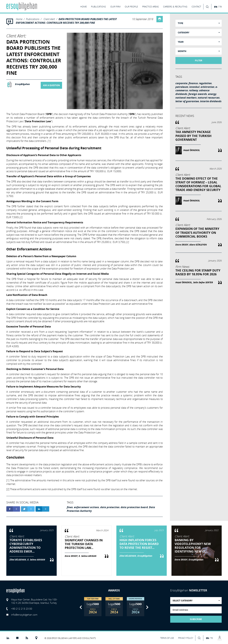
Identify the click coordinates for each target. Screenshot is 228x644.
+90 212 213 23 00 (22, 609)
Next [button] (147, 607)
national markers (186, 98)
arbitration (207, 87)
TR (220, 7)
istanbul (194, 87)
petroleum (182, 87)
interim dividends (211, 101)
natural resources (209, 98)
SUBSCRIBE (196, 619)
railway (193, 90)
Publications (33, 19)
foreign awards (198, 94)
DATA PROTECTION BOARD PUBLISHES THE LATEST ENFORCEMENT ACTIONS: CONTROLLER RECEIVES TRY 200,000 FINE (66, 21)
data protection (110, 507)
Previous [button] (81, 607)
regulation (205, 83)
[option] (93, 607)
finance (193, 83)
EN (216, 7)
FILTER (199, 60)
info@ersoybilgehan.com (24, 615)
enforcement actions (87, 507)
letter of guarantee (187, 101)
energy (212, 94)
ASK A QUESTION (52, 85)
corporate (181, 83)
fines (70, 507)
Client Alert (49, 19)
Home (19, 19)
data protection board (134, 507)
